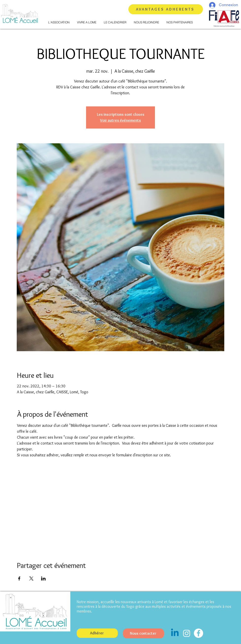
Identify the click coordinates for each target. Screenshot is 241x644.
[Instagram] (187, 633)
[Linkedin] (175, 633)
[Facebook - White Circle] (198, 633)
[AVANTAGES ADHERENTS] (166, 9)
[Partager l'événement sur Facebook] (19, 578)
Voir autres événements (120, 120)
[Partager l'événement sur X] (31, 578)
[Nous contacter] (143, 633)
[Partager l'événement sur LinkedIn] (43, 578)
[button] (59, 22)
